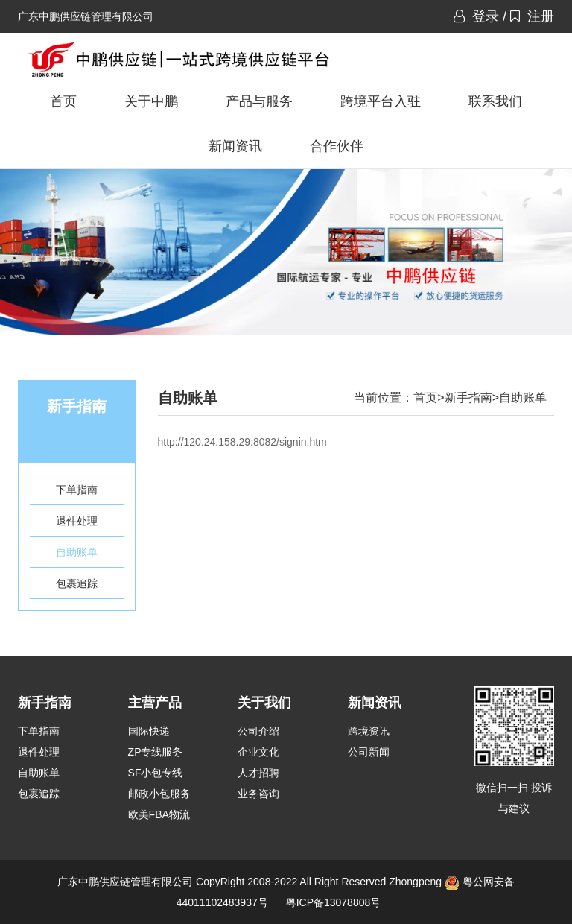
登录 (476, 16)
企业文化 (258, 752)
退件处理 (77, 521)
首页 (63, 101)
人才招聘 (258, 773)
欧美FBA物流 (159, 814)
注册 (532, 16)
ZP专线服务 (156, 752)
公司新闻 (369, 752)
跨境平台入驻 (381, 101)
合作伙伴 (337, 146)
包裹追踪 (77, 583)
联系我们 (495, 101)
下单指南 (77, 490)
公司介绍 (258, 731)
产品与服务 (259, 101)
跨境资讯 (369, 731)
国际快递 (149, 731)
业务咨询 (258, 794)
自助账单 (77, 552)
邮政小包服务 (159, 794)
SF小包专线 (156, 773)
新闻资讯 (235, 146)
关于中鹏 (151, 101)
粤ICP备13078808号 (334, 902)
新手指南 (468, 398)
